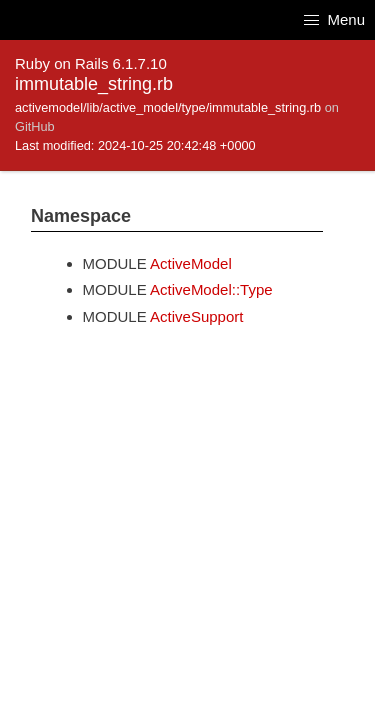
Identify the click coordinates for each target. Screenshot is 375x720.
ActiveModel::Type (211, 289)
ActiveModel (191, 263)
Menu (334, 19)
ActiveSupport (196, 316)
